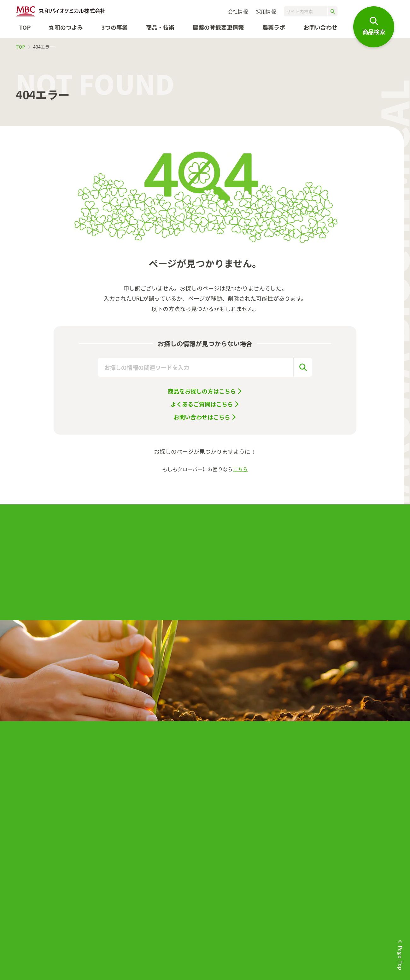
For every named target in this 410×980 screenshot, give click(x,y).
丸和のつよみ (66, 27)
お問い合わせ (320, 27)
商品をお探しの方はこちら (202, 391)
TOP (25, 27)
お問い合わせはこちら (202, 417)
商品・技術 (160, 27)
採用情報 (266, 11)
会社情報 (238, 11)
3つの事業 (115, 27)
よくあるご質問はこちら (202, 404)
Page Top (401, 958)
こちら (240, 469)
